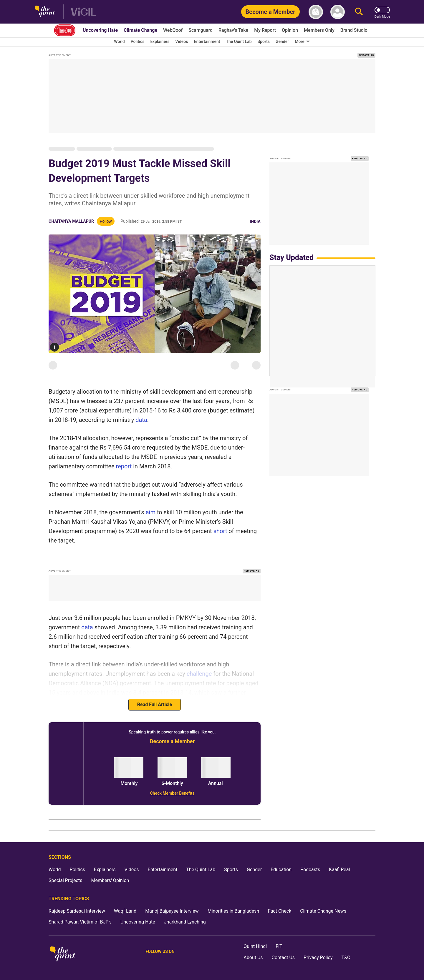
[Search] (359, 12)
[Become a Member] (270, 12)
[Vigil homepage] (83, 12)
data (141, 420)
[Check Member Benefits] (172, 793)
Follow (106, 221)
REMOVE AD (366, 55)
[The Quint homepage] (45, 12)
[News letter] (316, 12)
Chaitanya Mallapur (71, 221)
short (220, 531)
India (255, 222)
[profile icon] (338, 12)
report (124, 466)
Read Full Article (155, 704)
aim (151, 512)
